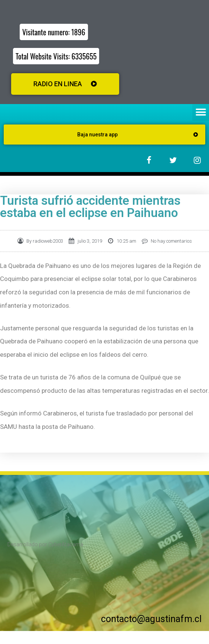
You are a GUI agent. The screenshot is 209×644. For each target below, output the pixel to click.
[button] (201, 112)
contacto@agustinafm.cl (151, 619)
